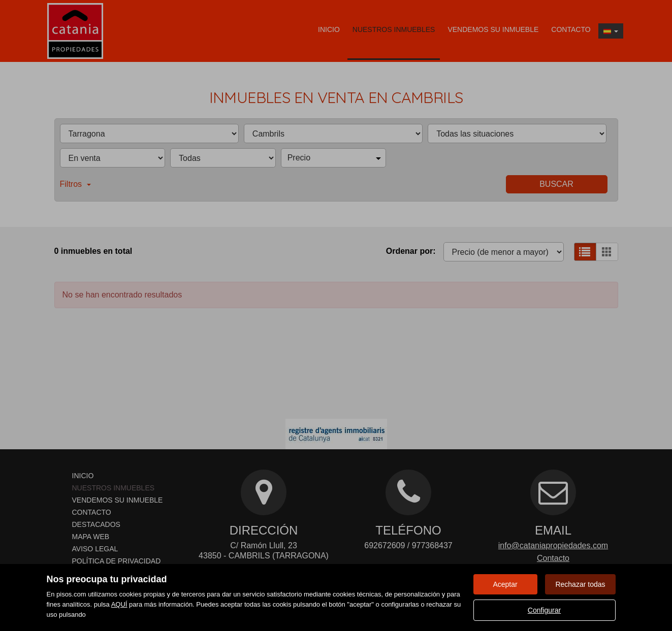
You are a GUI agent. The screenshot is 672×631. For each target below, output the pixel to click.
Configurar (544, 610)
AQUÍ (119, 604)
